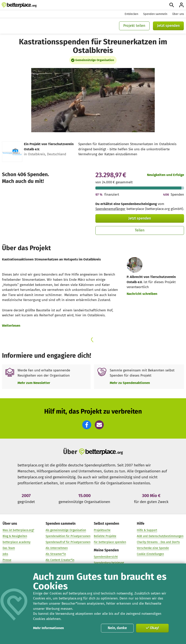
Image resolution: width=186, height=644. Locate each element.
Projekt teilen (134, 26)
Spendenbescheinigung (109, 563)
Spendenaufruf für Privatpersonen (68, 542)
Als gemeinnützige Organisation (66, 530)
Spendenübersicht (106, 557)
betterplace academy (17, 542)
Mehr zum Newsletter (34, 383)
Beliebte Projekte (105, 536)
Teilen (140, 230)
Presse (7, 560)
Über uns (178, 14)
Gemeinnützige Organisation (95, 60)
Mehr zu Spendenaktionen (130, 383)
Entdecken (131, 14)
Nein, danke (117, 628)
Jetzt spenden (168, 26)
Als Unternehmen (57, 548)
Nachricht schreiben (142, 294)
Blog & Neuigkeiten (15, 536)
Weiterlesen (11, 326)
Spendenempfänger (110, 209)
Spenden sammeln (155, 14)
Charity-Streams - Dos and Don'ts (158, 542)
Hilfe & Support (147, 530)
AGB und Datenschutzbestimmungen (160, 536)
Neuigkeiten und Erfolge (165, 175)
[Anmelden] (181, 5)
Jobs (5, 554)
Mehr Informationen (48, 628)
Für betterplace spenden (110, 542)
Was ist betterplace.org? (18, 530)
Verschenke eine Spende (153, 548)
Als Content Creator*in (60, 560)
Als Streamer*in (56, 554)
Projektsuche (102, 530)
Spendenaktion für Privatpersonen (68, 536)
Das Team (9, 548)
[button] (87, 425)
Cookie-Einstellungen (150, 554)
